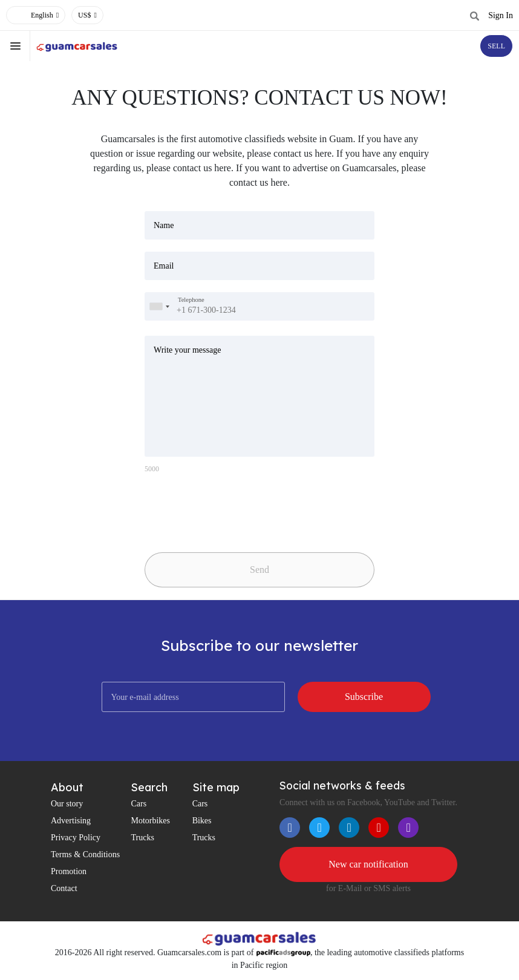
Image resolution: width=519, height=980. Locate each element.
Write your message (187, 350)
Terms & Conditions (85, 854)
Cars (139, 804)
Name (164, 225)
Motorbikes (150, 821)
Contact (64, 888)
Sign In (501, 15)
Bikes (202, 821)
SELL (496, 46)
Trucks (142, 838)
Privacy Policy (76, 838)
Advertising (71, 821)
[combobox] (159, 306)
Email (164, 266)
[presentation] (229, 508)
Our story (67, 804)
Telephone (191, 300)
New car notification (368, 864)
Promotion (69, 871)
